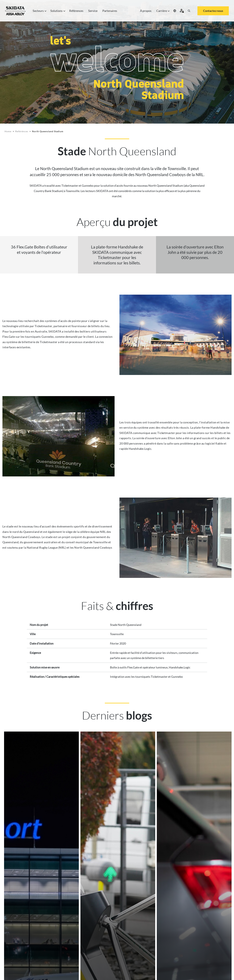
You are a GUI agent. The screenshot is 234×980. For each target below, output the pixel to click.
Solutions (57, 11)
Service (93, 11)
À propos (146, 11)
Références (76, 11)
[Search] (189, 11)
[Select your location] (175, 11)
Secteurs (39, 11)
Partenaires (110, 11)
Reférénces (22, 131)
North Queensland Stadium (48, 131)
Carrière (162, 11)
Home (8, 131)
